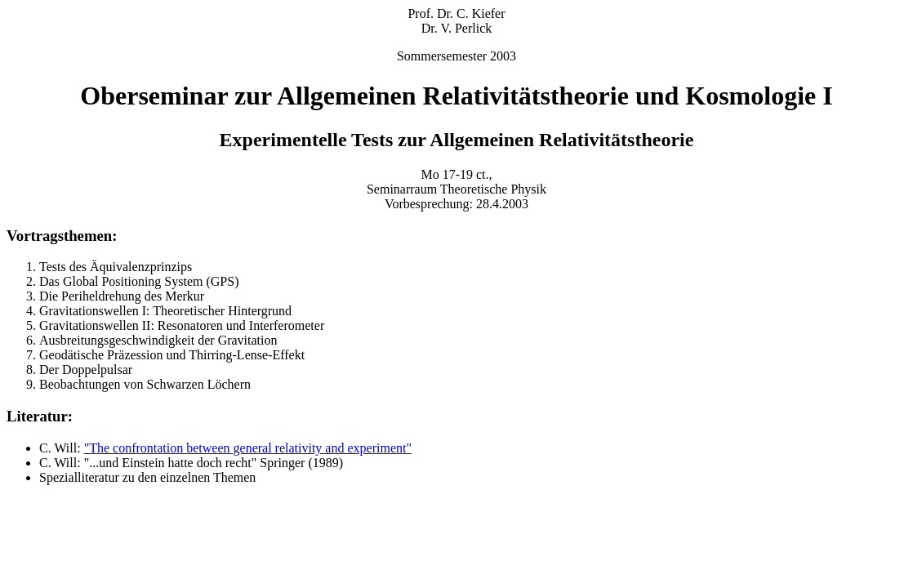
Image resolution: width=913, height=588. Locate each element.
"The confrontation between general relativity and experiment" (248, 448)
